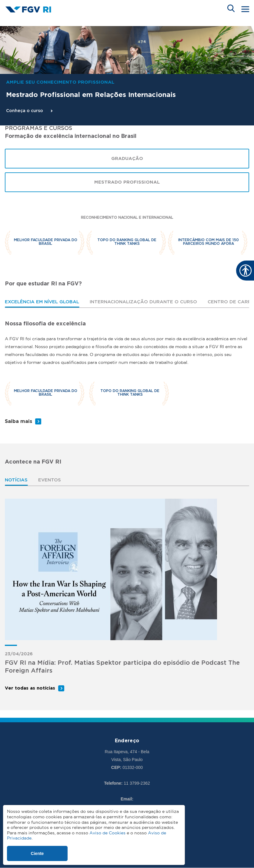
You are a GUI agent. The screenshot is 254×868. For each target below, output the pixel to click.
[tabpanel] (127, 373)
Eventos (50, 480)
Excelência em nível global (42, 302)
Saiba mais (18, 422)
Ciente (37, 853)
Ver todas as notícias (30, 688)
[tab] (42, 302)
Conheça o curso (25, 111)
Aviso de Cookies (107, 833)
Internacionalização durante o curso (143, 302)
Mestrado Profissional (127, 182)
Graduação (127, 159)
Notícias (16, 480)
